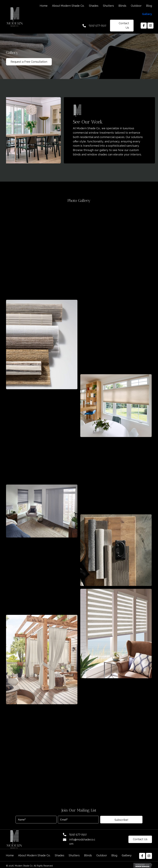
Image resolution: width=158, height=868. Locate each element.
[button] (122, 26)
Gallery (127, 855)
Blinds (88, 855)
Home (10, 855)
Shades (60, 855)
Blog (114, 855)
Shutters (74, 855)
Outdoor (102, 855)
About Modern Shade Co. (34, 855)
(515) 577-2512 (98, 25)
